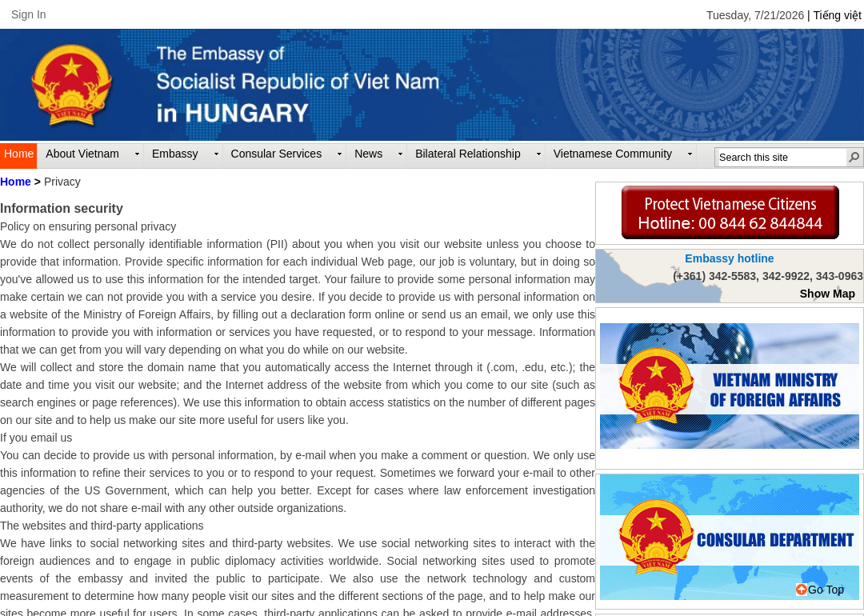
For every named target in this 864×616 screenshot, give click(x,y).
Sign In (29, 14)
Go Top (820, 590)
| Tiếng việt (834, 15)
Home (16, 182)
